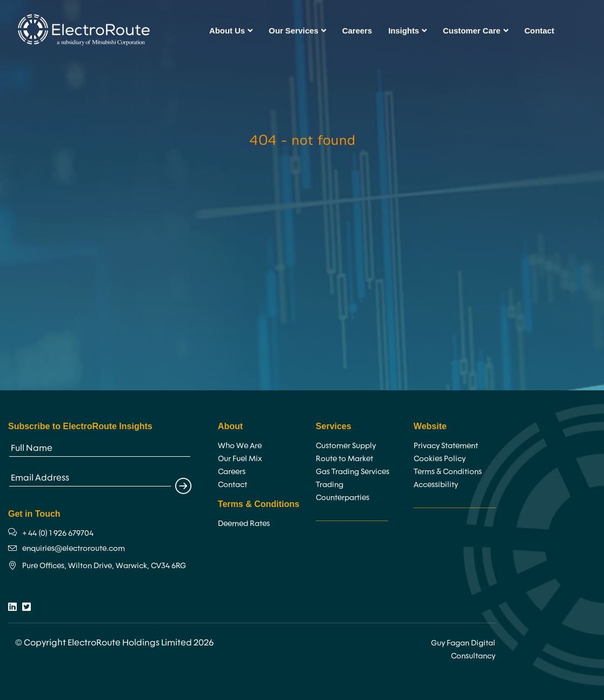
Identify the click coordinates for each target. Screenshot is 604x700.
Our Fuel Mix (240, 458)
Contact (539, 31)
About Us (231, 31)
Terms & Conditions (448, 471)
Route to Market (344, 458)
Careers (357, 31)
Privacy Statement (446, 445)
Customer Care (476, 31)
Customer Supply (346, 445)
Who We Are (240, 445)
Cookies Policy (440, 458)
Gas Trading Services (353, 471)
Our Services (297, 31)
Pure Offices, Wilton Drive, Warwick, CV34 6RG (104, 565)
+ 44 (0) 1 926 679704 (58, 533)
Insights (407, 31)
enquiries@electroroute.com (74, 548)
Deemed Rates (244, 523)
